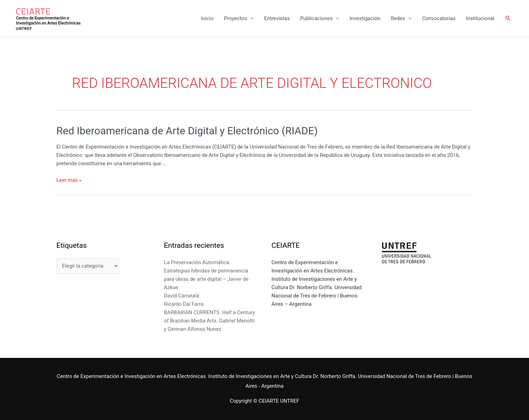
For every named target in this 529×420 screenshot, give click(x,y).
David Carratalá (182, 296)
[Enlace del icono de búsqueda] (508, 18)
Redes (398, 18)
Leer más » (69, 180)
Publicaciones (316, 18)
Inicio (207, 18)
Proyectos (235, 18)
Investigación (365, 18)
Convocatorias (439, 18)
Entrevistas (277, 18)
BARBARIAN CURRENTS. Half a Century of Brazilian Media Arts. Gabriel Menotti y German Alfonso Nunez (210, 321)
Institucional (480, 18)
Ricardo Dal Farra (184, 304)
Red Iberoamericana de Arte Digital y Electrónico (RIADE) (187, 131)
